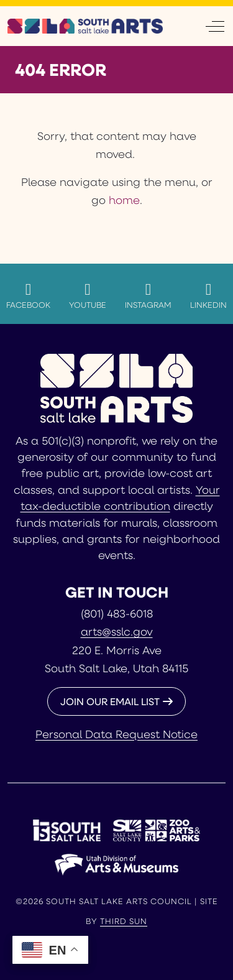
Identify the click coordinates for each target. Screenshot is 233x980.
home (124, 200)
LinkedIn (208, 295)
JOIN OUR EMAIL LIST (110, 701)
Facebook (28, 295)
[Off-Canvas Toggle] (215, 26)
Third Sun (124, 921)
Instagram (148, 295)
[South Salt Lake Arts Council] (85, 26)
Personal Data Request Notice (116, 734)
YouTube (88, 295)
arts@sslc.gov (117, 631)
